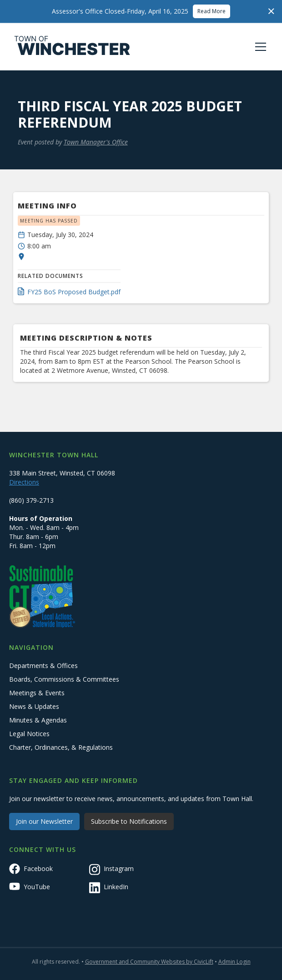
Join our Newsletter (44, 821)
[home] (72, 47)
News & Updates (34, 706)
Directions (24, 482)
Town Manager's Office (96, 142)
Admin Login (234, 962)
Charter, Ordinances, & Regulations (61, 747)
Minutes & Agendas (38, 720)
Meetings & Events (37, 693)
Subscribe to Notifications (129, 821)
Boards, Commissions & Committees (64, 679)
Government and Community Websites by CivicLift (149, 962)
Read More (211, 11)
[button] (259, 47)
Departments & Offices (43, 666)
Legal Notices (29, 734)
